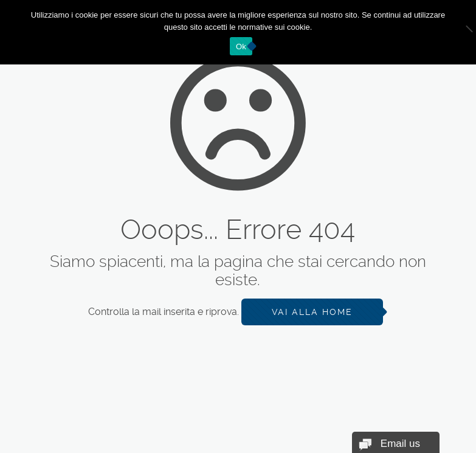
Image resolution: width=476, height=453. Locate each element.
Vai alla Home (312, 312)
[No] (461, 32)
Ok (241, 47)
